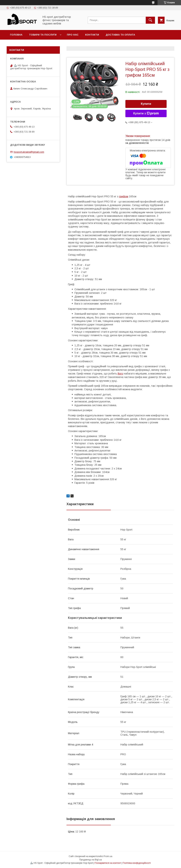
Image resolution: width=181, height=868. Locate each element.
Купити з (146, 113)
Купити (146, 104)
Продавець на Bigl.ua (90, 860)
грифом (124, 196)
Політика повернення (26, 44)
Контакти (92, 35)
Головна (16, 35)
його (120, 374)
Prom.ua (108, 856)
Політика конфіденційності (137, 863)
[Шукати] (150, 20)
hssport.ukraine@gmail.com (29, 152)
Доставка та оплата (120, 35)
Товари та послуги (43, 35)
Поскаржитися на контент (108, 863)
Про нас (73, 35)
